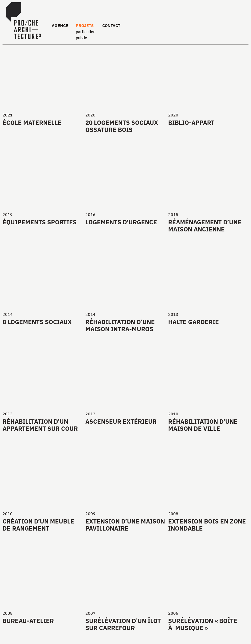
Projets (85, 26)
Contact (111, 26)
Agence (60, 26)
